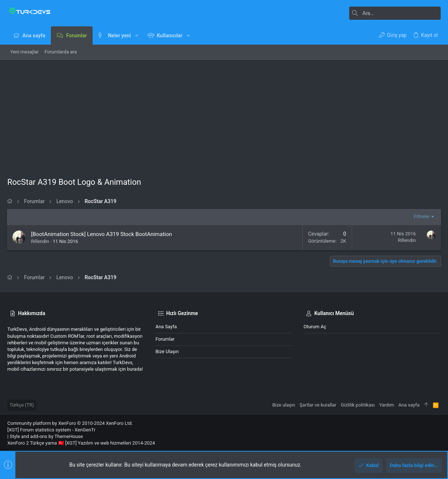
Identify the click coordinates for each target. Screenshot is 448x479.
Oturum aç (315, 327)
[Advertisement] (224, 115)
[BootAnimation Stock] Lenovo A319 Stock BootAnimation (102, 234)
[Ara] (395, 13)
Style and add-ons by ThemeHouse (46, 436)
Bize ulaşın (167, 351)
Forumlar (165, 339)
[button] (137, 35)
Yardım (387, 405)
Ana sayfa (166, 327)
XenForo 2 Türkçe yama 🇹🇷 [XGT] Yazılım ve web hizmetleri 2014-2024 (81, 443)
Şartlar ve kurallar (318, 405)
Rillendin (40, 241)
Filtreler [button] (421, 216)
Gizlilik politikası (358, 405)
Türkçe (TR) (22, 405)
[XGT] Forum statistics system (51, 430)
